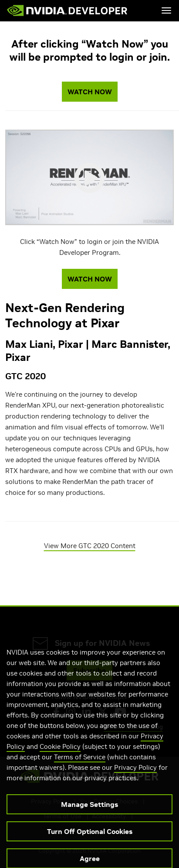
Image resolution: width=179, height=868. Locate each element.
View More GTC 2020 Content (90, 546)
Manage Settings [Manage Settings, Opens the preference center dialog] (89, 813)
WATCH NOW (90, 92)
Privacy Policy (135, 776)
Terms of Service (80, 765)
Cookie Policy (60, 755)
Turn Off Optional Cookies (90, 840)
